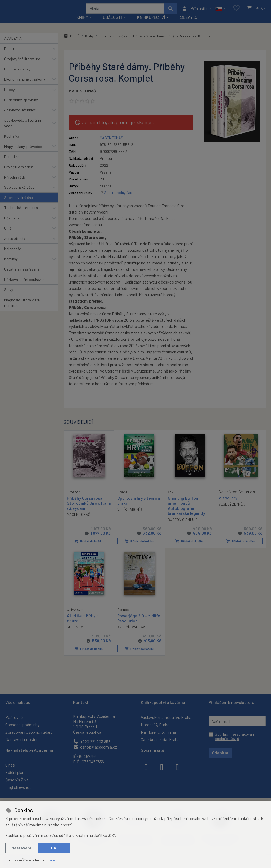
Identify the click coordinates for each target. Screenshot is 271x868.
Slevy (9, 297)
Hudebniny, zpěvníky (21, 107)
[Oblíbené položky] (236, 12)
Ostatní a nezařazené (22, 276)
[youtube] (177, 767)
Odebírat (220, 753)
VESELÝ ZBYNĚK (232, 511)
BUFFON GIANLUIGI (183, 527)
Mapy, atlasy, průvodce (23, 154)
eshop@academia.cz (95, 747)
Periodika (12, 164)
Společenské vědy (19, 194)
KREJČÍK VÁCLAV (131, 634)
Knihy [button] (82, 24)
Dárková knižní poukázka (24, 286)
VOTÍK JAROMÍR (130, 517)
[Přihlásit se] (196, 12)
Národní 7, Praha (155, 725)
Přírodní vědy (15, 184)
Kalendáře (13, 256)
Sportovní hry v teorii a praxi (139, 507)
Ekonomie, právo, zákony (25, 86)
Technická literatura (21, 215)
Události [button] (112, 24)
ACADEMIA (13, 45)
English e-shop (19, 787)
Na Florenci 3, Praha (158, 732)
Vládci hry (228, 505)
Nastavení (21, 848)
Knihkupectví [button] (151, 24)
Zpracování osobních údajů (29, 732)
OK (54, 848)
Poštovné (14, 717)
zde (52, 860)
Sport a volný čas (19, 205)
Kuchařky (12, 143)
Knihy (89, 43)
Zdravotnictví (15, 245)
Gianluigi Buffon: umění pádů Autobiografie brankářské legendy (186, 513)
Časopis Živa (17, 780)
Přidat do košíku (89, 548)
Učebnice (12, 225)
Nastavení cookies (22, 739)
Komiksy (11, 266)
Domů (71, 43)
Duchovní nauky (17, 76)
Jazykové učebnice (20, 117)
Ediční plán (15, 772)
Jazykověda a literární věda (23, 130)
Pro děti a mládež (18, 174)
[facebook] (146, 767)
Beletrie (11, 56)
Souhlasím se (236, 736)
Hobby (10, 97)
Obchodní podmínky (22, 725)
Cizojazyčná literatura (22, 66)
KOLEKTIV (75, 634)
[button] (221, 12)
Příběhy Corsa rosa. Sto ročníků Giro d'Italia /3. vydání (85, 510)
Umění (9, 235)
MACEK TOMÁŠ (82, 98)
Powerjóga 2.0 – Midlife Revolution (139, 625)
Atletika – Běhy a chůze (83, 625)
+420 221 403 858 (92, 741)
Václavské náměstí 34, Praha (166, 717)
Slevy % (189, 24)
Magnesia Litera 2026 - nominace (23, 310)
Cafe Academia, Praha (160, 739)
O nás (10, 765)
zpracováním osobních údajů (236, 736)
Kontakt (81, 702)
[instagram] (162, 767)
